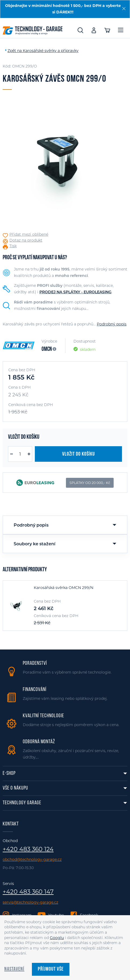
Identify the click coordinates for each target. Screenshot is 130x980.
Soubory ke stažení (35, 544)
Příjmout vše (51, 969)
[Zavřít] (124, 9)
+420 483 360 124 (28, 849)
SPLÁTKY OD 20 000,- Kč (90, 483)
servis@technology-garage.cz (30, 902)
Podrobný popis (112, 324)
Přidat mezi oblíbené (29, 234)
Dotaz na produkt (26, 240)
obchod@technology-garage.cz (32, 860)
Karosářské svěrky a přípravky (51, 51)
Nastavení (14, 969)
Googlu (57, 938)
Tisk (13, 246)
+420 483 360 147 (28, 892)
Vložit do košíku (79, 454)
